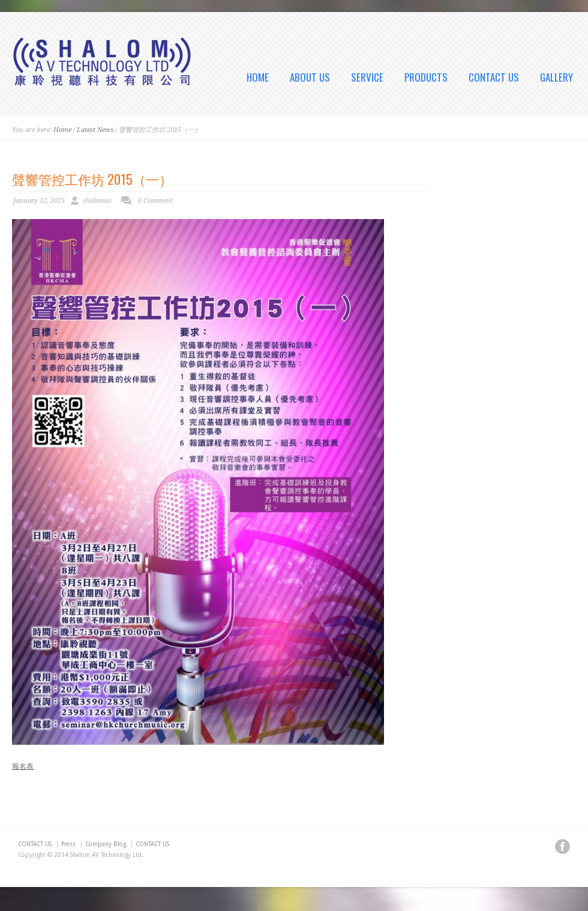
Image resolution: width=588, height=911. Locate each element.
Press (68, 844)
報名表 (23, 766)
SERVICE (367, 77)
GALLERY (556, 77)
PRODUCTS (426, 77)
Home (62, 130)
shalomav (97, 201)
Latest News (95, 130)
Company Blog (106, 844)
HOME (258, 77)
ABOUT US (310, 77)
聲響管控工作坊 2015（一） (92, 179)
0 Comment (155, 201)
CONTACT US (494, 77)
